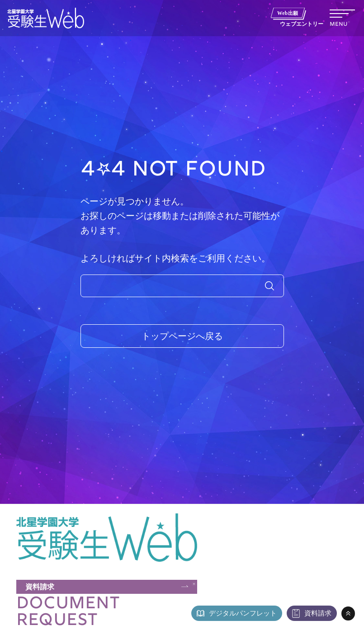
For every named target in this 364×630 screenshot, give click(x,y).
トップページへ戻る (182, 336)
